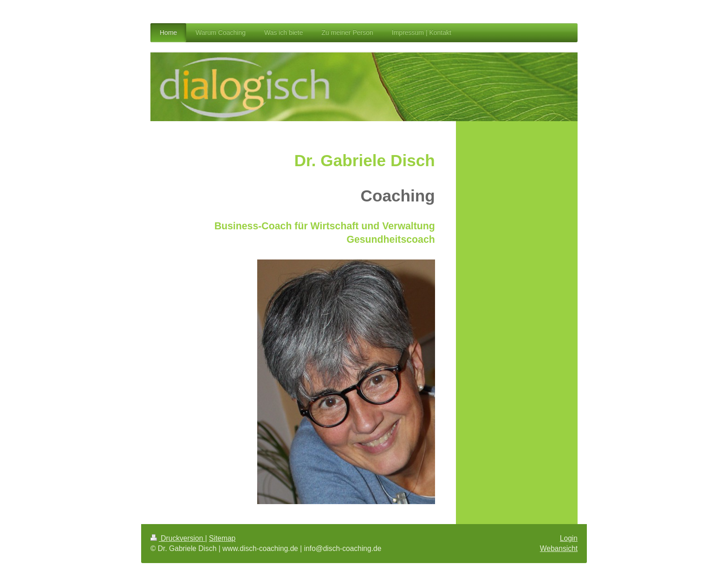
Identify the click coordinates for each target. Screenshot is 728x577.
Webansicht (559, 548)
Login (569, 538)
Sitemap (222, 538)
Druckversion (178, 538)
